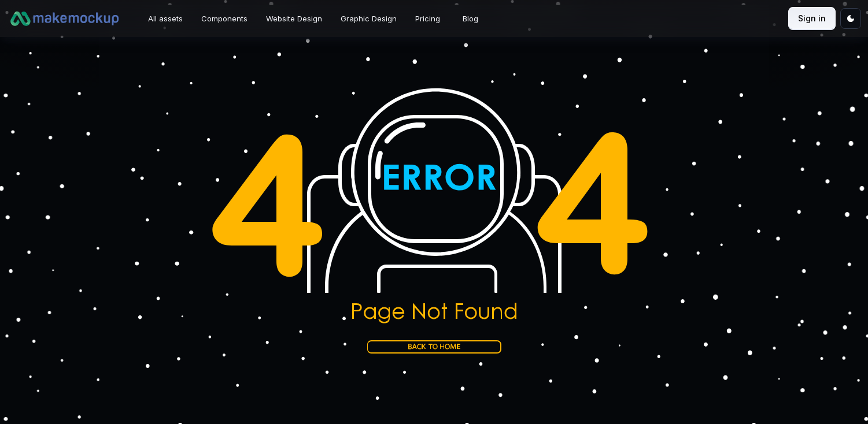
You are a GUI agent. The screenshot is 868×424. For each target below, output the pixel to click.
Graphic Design (369, 18)
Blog (470, 18)
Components (224, 18)
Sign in (812, 18)
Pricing (428, 18)
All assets (165, 18)
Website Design (294, 18)
